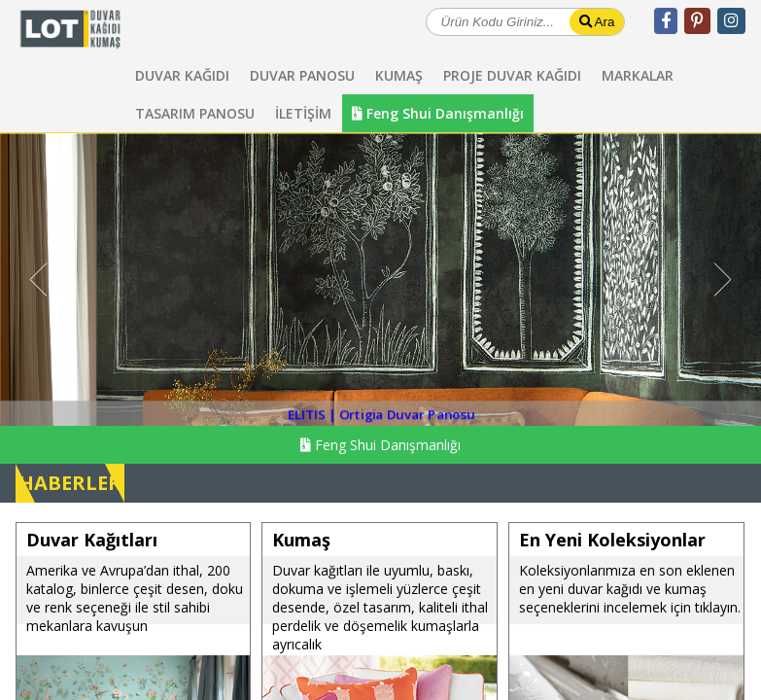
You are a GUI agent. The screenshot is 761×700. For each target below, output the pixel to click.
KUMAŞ (399, 75)
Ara (597, 22)
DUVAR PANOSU (302, 75)
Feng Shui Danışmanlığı (438, 113)
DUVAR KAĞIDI (182, 75)
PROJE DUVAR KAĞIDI (512, 75)
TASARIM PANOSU (195, 113)
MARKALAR (638, 75)
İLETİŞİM (303, 113)
